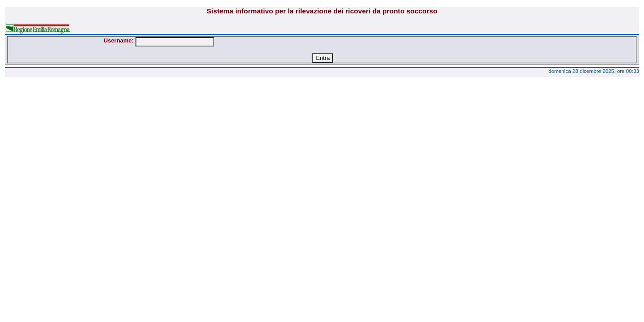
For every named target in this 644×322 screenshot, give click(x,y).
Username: (119, 40)
